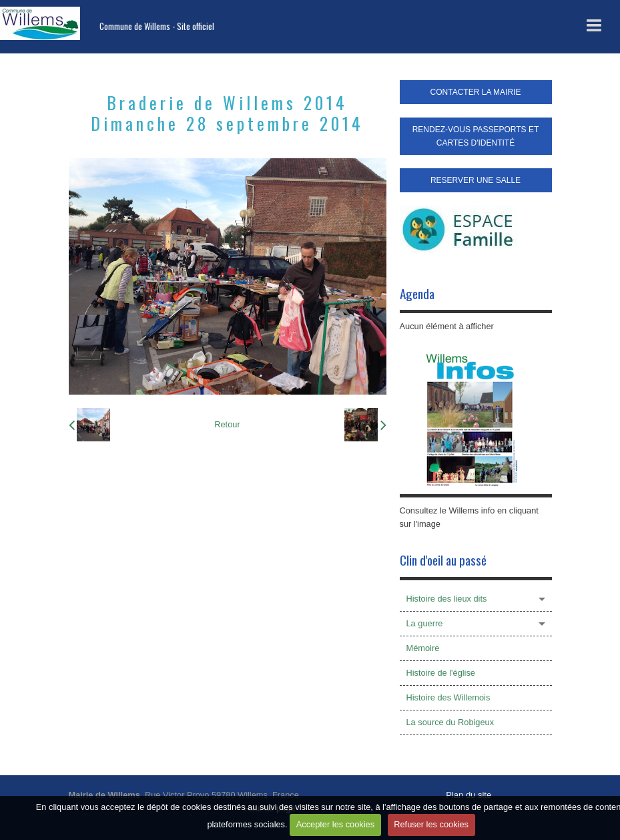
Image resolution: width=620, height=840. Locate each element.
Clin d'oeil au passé (443, 560)
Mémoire (423, 648)
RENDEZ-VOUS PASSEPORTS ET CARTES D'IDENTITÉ (476, 136)
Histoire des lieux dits (447, 599)
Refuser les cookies (431, 824)
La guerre (425, 623)
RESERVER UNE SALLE (476, 180)
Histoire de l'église (441, 673)
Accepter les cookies (335, 824)
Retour (227, 424)
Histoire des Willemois (448, 697)
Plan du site (469, 795)
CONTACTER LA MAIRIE (476, 92)
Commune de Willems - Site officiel (157, 26)
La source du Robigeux (450, 722)
